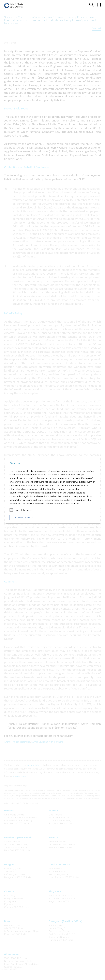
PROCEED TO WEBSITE (23, 517)
